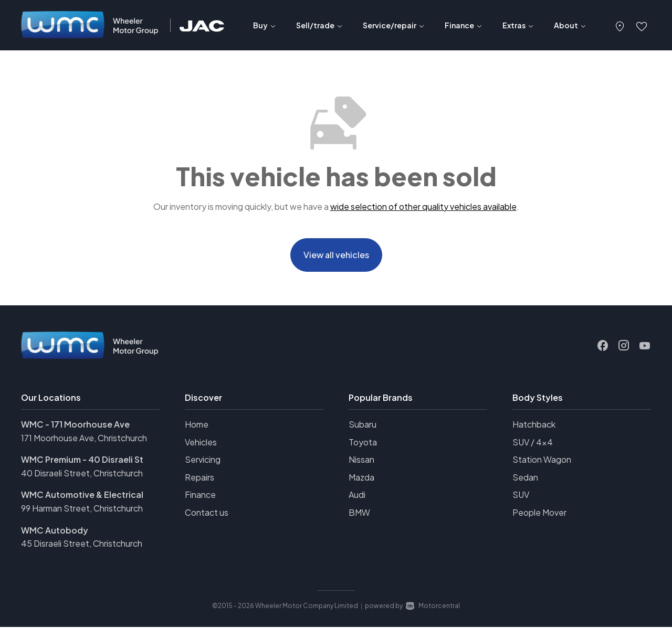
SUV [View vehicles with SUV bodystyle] (521, 496)
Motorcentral (433, 607)
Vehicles (201, 443)
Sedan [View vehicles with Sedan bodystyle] (525, 478)
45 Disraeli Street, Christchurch (82, 544)
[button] (620, 25)
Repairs (199, 478)
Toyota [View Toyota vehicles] (363, 443)
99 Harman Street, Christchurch (82, 509)
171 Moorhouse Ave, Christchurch (84, 439)
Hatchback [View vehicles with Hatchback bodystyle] (534, 425)
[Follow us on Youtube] (645, 347)
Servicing (203, 460)
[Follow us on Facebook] (603, 347)
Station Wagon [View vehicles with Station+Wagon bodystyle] (542, 460)
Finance (200, 496)
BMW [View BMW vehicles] (359, 513)
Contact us (207, 513)
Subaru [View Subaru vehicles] (363, 425)
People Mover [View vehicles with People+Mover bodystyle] (539, 513)
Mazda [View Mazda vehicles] (361, 478)
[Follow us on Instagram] (624, 347)
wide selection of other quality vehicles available (423, 206)
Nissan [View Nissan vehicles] (361, 460)
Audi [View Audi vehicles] (357, 496)
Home (197, 425)
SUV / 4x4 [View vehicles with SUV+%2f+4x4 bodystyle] (533, 443)
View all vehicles (336, 255)
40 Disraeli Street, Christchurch (82, 474)
